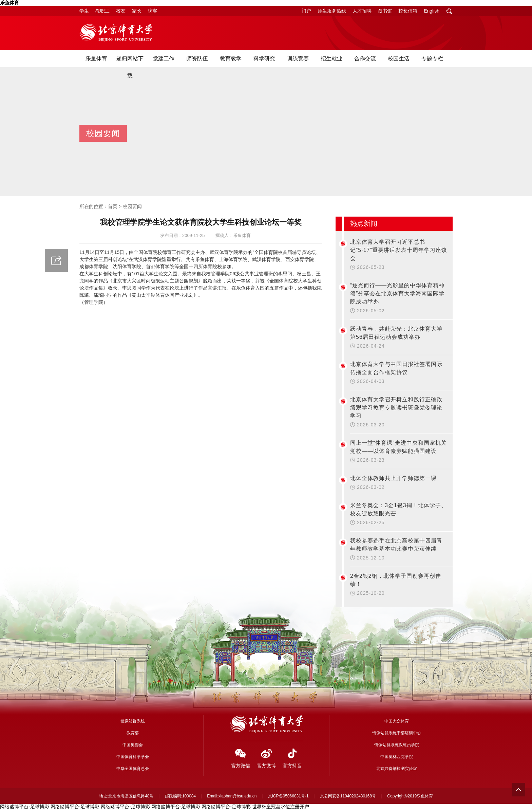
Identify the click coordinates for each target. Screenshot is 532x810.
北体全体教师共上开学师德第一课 (393, 478)
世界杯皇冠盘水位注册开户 (281, 807)
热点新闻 (364, 223)
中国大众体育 (397, 721)
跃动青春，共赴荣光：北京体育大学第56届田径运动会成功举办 (396, 333)
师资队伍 (197, 59)
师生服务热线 (332, 11)
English (432, 11)
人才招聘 (362, 11)
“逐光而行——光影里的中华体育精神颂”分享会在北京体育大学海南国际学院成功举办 (397, 293)
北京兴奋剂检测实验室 (397, 769)
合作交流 (365, 59)
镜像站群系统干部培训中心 (397, 733)
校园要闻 (132, 206)
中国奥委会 (133, 745)
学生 (84, 11)
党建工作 (164, 59)
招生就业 (331, 59)
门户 (306, 11)
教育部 (133, 733)
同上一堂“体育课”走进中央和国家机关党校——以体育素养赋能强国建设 (398, 447)
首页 (113, 206)
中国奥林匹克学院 (397, 757)
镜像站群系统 (133, 721)
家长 (137, 11)
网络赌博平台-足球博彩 (25, 807)
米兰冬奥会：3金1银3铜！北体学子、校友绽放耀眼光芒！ (398, 509)
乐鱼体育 (9, 3)
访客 (153, 11)
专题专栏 (432, 59)
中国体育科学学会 (133, 757)
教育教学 (231, 59)
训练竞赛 (298, 59)
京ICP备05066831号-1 (288, 796)
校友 (121, 11)
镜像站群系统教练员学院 (397, 745)
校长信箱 (408, 11)
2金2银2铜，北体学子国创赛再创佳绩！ (396, 580)
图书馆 (385, 11)
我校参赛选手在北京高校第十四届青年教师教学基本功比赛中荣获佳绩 (396, 545)
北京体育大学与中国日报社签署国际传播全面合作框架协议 (396, 368)
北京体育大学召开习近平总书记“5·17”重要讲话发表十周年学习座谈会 (399, 250)
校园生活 (399, 59)
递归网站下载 (130, 67)
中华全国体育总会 (133, 769)
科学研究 (264, 59)
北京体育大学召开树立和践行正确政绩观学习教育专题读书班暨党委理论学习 (396, 408)
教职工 (102, 11)
